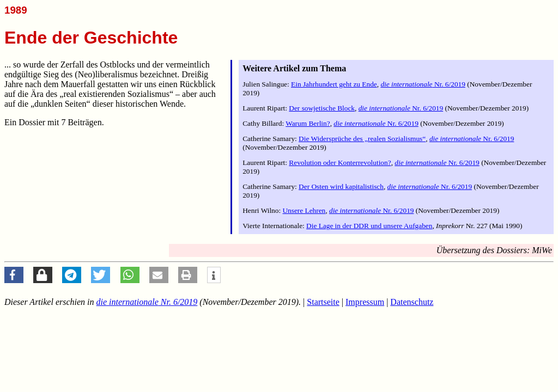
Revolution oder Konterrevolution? (340, 163)
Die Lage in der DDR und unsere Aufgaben (369, 226)
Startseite (323, 302)
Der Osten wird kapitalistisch (341, 186)
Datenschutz (412, 302)
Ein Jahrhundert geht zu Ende (334, 84)
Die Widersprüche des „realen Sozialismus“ (362, 139)
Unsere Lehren (304, 210)
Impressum (365, 302)
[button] (14, 275)
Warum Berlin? (308, 123)
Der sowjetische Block (322, 108)
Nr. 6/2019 (423, 84)
